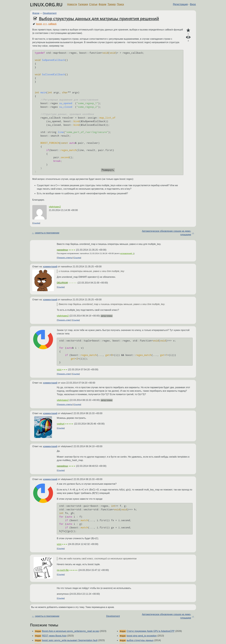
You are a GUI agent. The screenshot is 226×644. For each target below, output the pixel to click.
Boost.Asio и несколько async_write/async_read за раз (70, 631)
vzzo (59, 370)
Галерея (83, 4)
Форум (102, 4)
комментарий (50, 267)
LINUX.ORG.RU (46, 5)
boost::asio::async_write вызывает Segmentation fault (70, 640)
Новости (72, 4)
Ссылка (36, 223)
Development (50, 13)
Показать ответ (64, 320)
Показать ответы (65, 258)
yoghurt (61, 424)
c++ (45, 24)
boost (39, 24)
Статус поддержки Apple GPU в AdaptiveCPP (151, 631)
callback (52, 24)
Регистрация (180, 4)
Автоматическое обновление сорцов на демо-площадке (166, 233)
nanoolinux (62, 250)
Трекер (112, 4)
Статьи (93, 4)
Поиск (120, 4)
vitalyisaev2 (55, 207)
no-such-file (63, 570)
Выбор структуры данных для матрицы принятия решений (99, 18)
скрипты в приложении (47, 233)
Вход (193, 4)
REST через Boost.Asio (54, 636)
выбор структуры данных (140, 640)
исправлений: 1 (127, 253)
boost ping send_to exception (142, 636)
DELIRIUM (62, 283)
